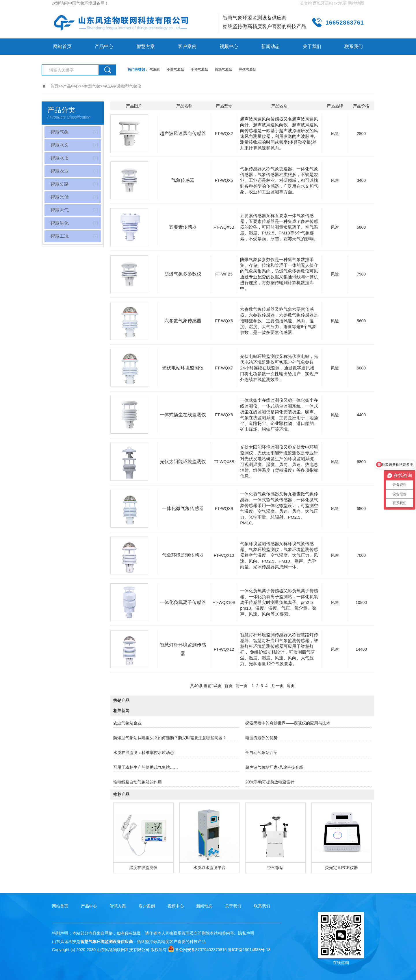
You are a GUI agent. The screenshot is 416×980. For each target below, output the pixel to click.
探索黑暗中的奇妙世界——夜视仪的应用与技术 (288, 723)
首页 (54, 86)
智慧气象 (92, 86)
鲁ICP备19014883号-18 (249, 950)
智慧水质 (60, 158)
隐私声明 (246, 933)
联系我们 (354, 46)
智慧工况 (60, 236)
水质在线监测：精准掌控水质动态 (144, 752)
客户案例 (187, 46)
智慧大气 (60, 210)
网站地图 (356, 3)
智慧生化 (60, 223)
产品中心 (104, 46)
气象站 (155, 70)
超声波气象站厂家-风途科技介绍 (274, 767)
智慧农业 (60, 171)
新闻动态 (270, 46)
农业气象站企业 (127, 723)
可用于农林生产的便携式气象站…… (146, 767)
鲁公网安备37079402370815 (197, 950)
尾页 (291, 686)
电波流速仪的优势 (261, 738)
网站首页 (62, 46)
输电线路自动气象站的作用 (138, 782)
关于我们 (312, 46)
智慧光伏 (60, 197)
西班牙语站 (323, 3)
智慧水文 (60, 145)
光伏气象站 (248, 70)
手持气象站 (199, 70)
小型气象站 (175, 70)
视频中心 (229, 46)
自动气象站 (223, 70)
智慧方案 (146, 46)
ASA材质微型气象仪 (123, 86)
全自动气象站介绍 (261, 752)
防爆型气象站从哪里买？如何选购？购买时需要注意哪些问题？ (170, 738)
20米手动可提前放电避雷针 (270, 782)
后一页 (278, 686)
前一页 (242, 686)
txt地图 (340, 3)
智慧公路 (60, 184)
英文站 (306, 3)
